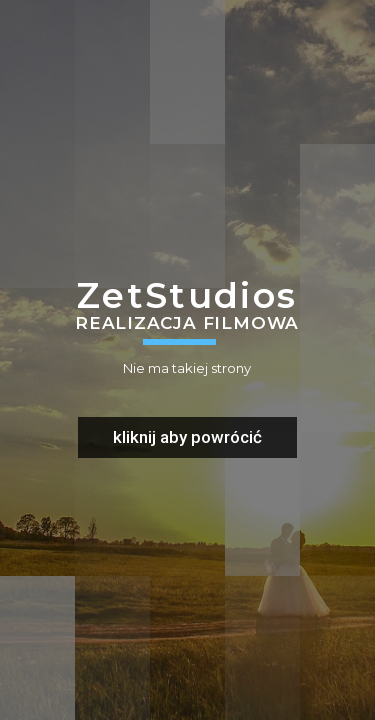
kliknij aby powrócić (187, 437)
